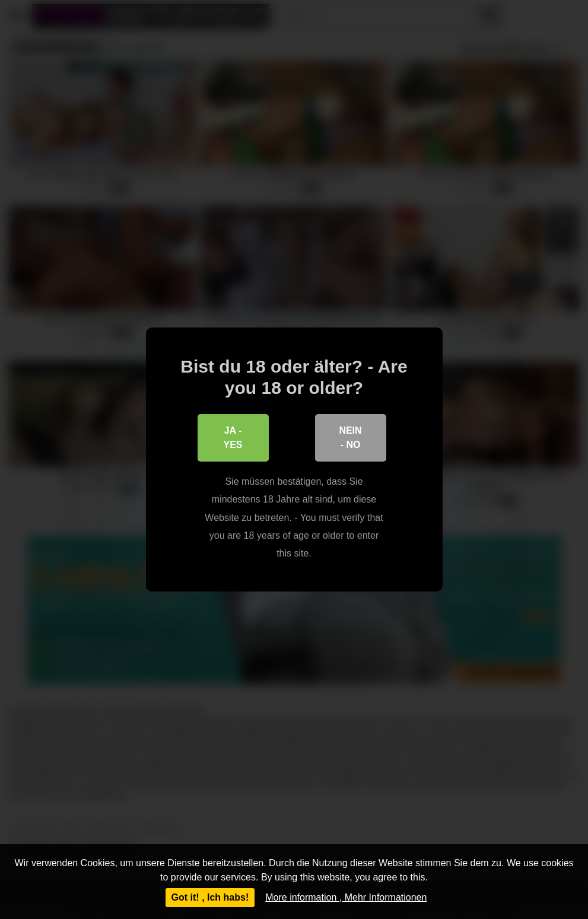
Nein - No (350, 438)
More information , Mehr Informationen (346, 897)
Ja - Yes (233, 438)
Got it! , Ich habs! (210, 897)
